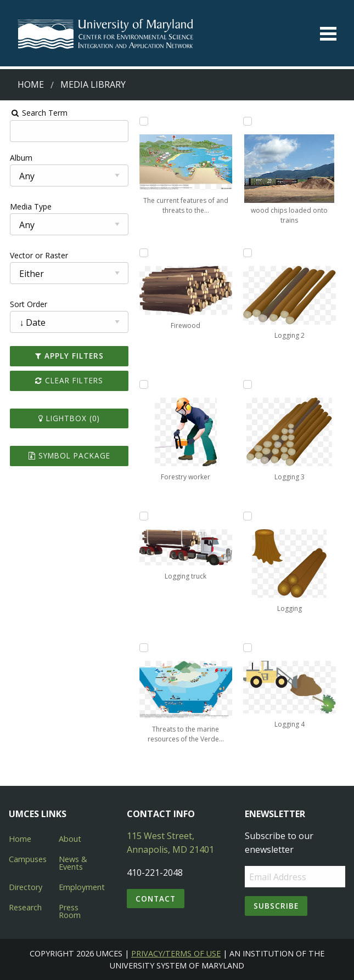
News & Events (73, 863)
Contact (156, 899)
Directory (26, 887)
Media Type (28, 206)
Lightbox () (67, 418)
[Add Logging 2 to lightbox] (249, 253)
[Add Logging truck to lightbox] (143, 516)
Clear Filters (67, 380)
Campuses (28, 859)
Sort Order (26, 304)
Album (18, 158)
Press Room (70, 911)
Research (25, 907)
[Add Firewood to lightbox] (143, 253)
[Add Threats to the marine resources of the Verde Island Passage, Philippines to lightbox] (143, 648)
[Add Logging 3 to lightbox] (249, 384)
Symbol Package (67, 455)
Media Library (93, 84)
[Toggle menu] (328, 34)
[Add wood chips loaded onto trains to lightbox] (249, 121)
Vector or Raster (36, 255)
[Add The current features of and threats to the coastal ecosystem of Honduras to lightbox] (143, 121)
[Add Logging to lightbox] (249, 516)
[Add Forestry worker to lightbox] (143, 384)
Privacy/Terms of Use (176, 953)
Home (31, 84)
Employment (82, 887)
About (70, 839)
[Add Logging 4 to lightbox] (249, 648)
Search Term (36, 113)
